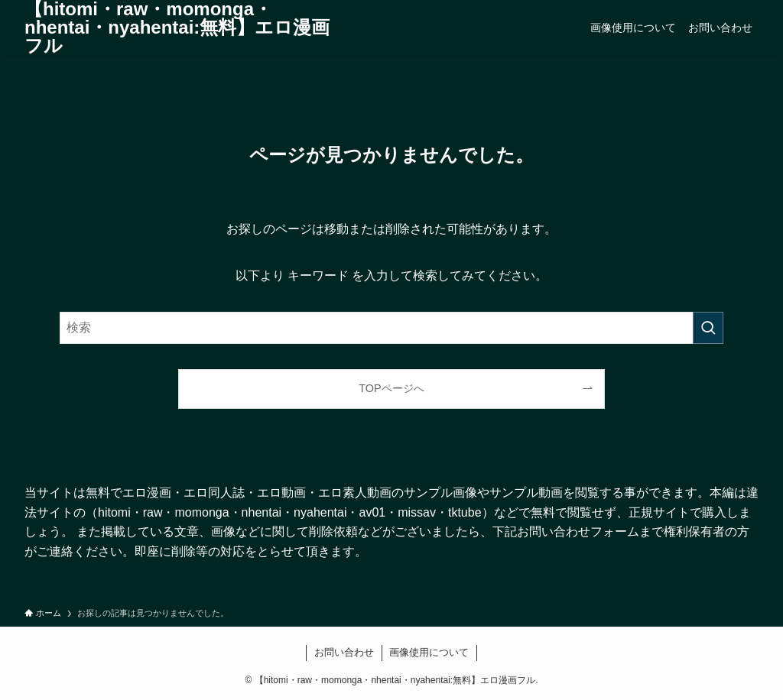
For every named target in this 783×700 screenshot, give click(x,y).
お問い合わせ (344, 652)
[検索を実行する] (708, 328)
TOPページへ (391, 388)
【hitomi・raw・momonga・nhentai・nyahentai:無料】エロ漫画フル (177, 28)
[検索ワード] (391, 328)
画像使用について (429, 652)
